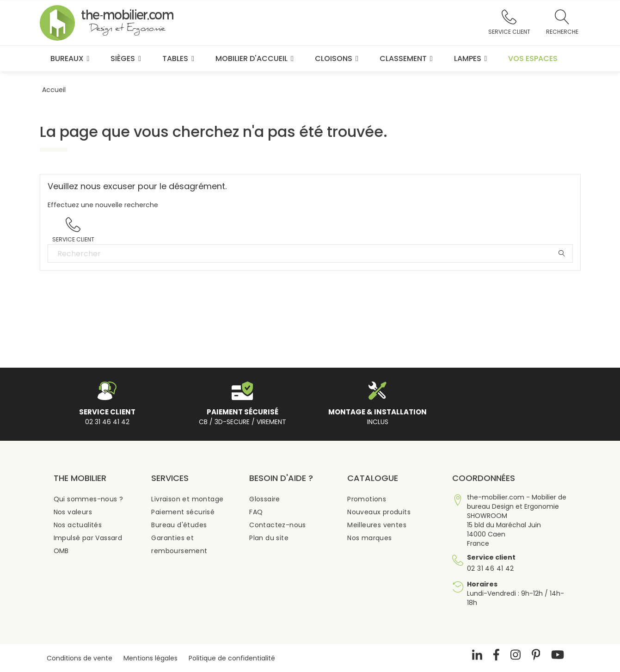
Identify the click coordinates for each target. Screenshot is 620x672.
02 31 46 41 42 (491, 568)
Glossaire (265, 499)
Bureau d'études (179, 525)
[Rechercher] (310, 254)
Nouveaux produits (379, 512)
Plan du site (269, 538)
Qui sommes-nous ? (89, 499)
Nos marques (369, 538)
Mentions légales (150, 658)
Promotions (367, 499)
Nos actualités (78, 525)
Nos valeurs (73, 512)
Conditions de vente (80, 658)
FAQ (256, 512)
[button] (509, 23)
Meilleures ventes (377, 525)
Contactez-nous (278, 525)
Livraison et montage (187, 499)
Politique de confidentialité (232, 658)
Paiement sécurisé (183, 512)
